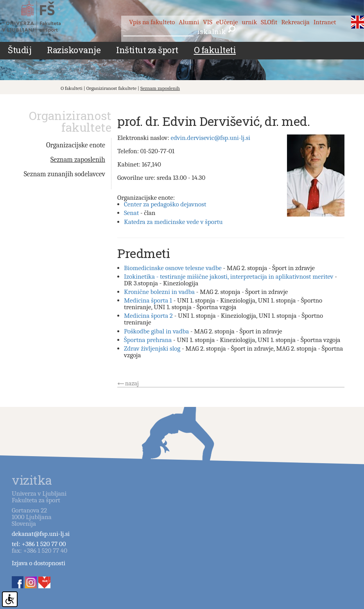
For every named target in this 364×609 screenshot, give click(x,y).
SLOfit (269, 22)
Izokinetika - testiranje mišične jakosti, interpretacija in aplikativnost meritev (229, 277)
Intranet (325, 22)
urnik (249, 22)
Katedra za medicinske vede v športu (173, 222)
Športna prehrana (148, 340)
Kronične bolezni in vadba (159, 292)
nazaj (132, 383)
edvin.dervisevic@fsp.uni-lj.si (211, 138)
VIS (208, 22)
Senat (131, 213)
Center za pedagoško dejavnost (165, 204)
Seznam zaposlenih (160, 88)
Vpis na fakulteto (152, 22)
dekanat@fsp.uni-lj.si (41, 534)
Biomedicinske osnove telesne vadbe (173, 268)
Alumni (189, 22)
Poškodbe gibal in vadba (156, 331)
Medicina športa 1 (148, 300)
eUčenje (227, 22)
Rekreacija (295, 22)
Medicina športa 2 (148, 316)
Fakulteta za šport (40, 18)
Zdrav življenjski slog (152, 348)
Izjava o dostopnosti (39, 563)
